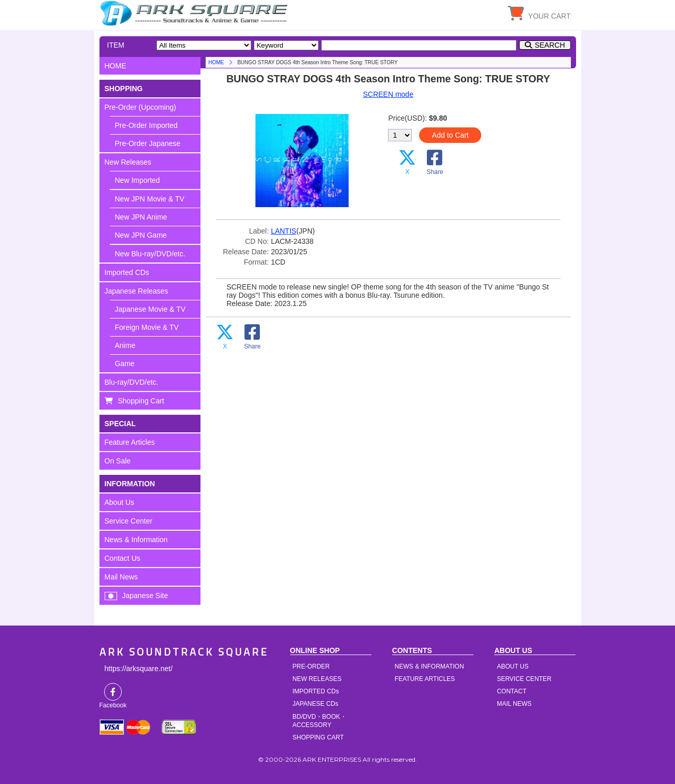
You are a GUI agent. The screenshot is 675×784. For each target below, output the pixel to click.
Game (125, 364)
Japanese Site (145, 596)
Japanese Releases (137, 291)
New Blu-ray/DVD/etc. (150, 254)
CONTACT (512, 691)
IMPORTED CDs (316, 691)
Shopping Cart (141, 401)
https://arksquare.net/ (139, 669)
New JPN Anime (141, 217)
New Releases (128, 162)
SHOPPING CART (318, 737)
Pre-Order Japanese (148, 143)
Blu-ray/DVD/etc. (132, 382)
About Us (120, 502)
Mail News (121, 577)
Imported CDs (127, 272)
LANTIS (284, 231)
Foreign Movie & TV (147, 327)
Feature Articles (130, 442)
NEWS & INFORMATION (429, 666)
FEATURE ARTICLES (425, 679)
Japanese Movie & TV (150, 309)
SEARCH (550, 45)
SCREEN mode (388, 94)
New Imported (138, 180)
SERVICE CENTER (524, 679)
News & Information (136, 540)
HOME (195, 13)
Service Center (129, 521)
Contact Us (123, 558)
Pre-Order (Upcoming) (140, 107)
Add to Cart (450, 135)
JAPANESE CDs (315, 704)
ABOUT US (513, 666)
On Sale (118, 461)
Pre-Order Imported (146, 125)
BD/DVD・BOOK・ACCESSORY (320, 721)
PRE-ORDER (311, 666)
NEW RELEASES (317, 679)
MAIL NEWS (514, 704)
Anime (125, 345)
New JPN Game (141, 235)
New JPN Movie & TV (150, 199)
